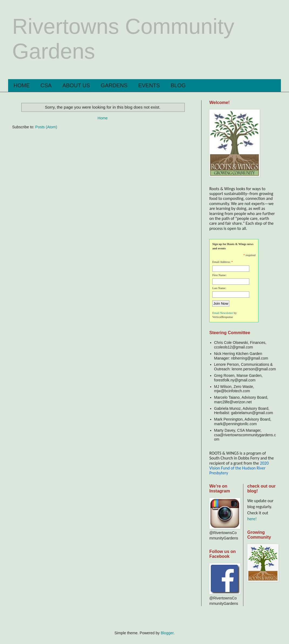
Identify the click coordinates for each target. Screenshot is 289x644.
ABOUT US (76, 85)
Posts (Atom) (46, 127)
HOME (22, 85)
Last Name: (219, 288)
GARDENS (114, 85)
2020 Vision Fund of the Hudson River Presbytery (239, 468)
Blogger (167, 633)
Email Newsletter (223, 313)
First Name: (219, 275)
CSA (46, 85)
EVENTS (149, 85)
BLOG (178, 85)
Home (103, 118)
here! (252, 519)
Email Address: (221, 262)
